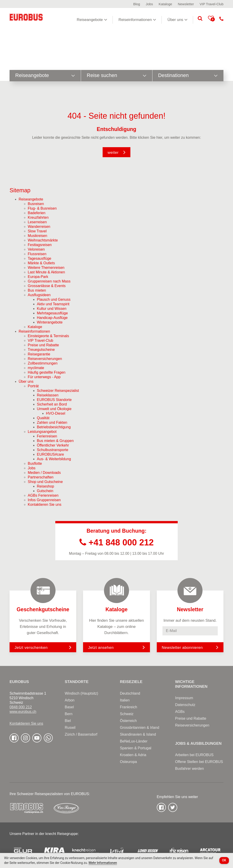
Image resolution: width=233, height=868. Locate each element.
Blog (137, 4)
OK (224, 860)
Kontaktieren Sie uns (26, 723)
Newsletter (186, 4)
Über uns (177, 20)
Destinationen (188, 75)
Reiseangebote (92, 20)
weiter (113, 153)
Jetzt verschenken (43, 647)
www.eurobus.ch (23, 712)
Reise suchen (116, 75)
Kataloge (165, 4)
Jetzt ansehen (116, 647)
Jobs (149, 4)
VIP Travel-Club (211, 4)
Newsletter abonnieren (182, 648)
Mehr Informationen (103, 863)
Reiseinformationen (137, 20)
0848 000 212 (21, 707)
